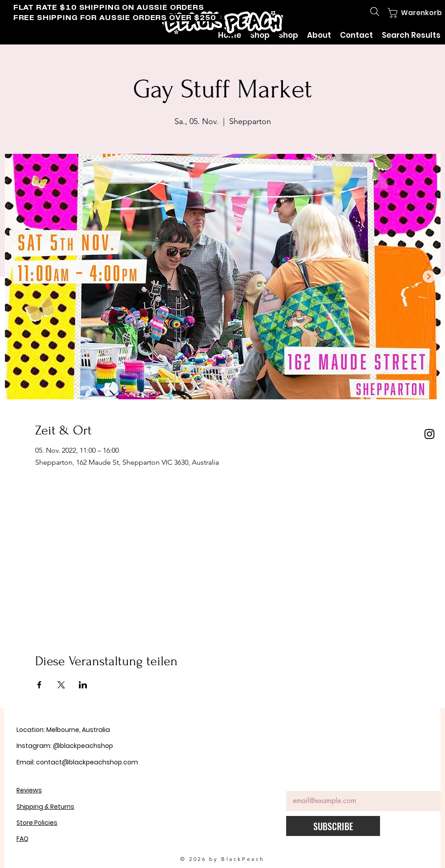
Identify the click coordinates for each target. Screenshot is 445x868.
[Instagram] (429, 434)
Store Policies (37, 823)
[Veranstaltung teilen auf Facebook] (39, 685)
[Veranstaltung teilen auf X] (61, 685)
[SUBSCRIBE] (333, 826)
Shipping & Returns (45, 807)
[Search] (375, 12)
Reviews (29, 790)
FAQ (22, 839)
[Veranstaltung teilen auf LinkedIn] (83, 685)
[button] (408, 13)
